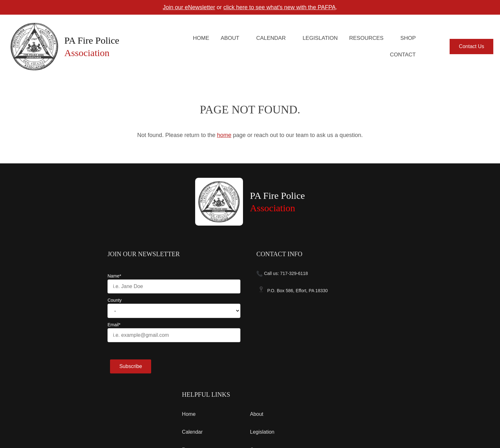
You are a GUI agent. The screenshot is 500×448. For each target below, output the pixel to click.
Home (201, 38)
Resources (366, 38)
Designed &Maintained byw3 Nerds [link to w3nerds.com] (451, 417)
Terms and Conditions (48, 423)
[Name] (100, 286)
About (230, 38)
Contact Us (471, 46)
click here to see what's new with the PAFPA (280, 7)
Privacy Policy (88, 423)
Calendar (271, 38)
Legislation (320, 38)
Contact (403, 55)
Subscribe (56, 366)
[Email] (100, 335)
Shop (408, 38)
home (224, 135)
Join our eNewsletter (189, 7)
